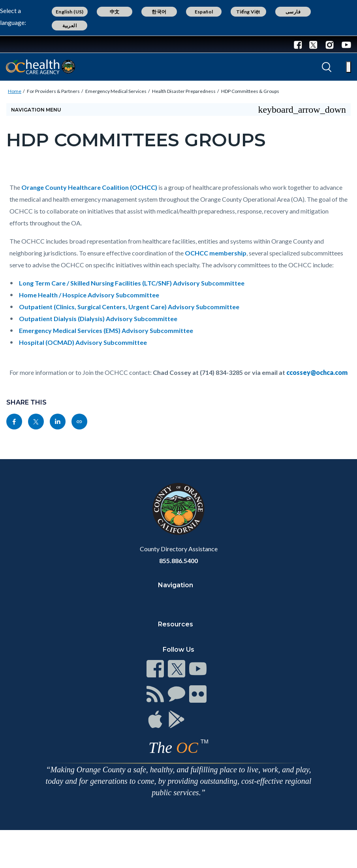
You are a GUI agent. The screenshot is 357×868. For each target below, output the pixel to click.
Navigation (176, 585)
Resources (176, 624)
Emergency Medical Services (116, 91)
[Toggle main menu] (349, 67)
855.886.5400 (178, 561)
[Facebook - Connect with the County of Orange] (300, 44)
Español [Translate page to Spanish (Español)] (204, 12)
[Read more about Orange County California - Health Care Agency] (40, 67)
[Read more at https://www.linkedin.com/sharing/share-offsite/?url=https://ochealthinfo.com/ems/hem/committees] (58, 422)
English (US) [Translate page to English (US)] (70, 12)
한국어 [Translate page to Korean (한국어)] (159, 12)
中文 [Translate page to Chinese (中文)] (115, 12)
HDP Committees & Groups (250, 91)
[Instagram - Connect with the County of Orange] (330, 44)
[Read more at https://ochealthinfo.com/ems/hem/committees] (79, 422)
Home (15, 91)
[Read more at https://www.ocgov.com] (178, 509)
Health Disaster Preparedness (184, 91)
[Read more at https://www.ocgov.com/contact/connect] (155, 669)
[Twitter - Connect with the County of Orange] (313, 44)
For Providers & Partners (53, 91)
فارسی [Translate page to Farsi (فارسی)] (293, 12)
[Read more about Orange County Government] (31, 44)
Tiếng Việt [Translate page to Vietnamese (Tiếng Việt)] (248, 12)
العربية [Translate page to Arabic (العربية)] (70, 26)
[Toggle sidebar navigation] (178, 110)
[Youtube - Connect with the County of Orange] (345, 44)
